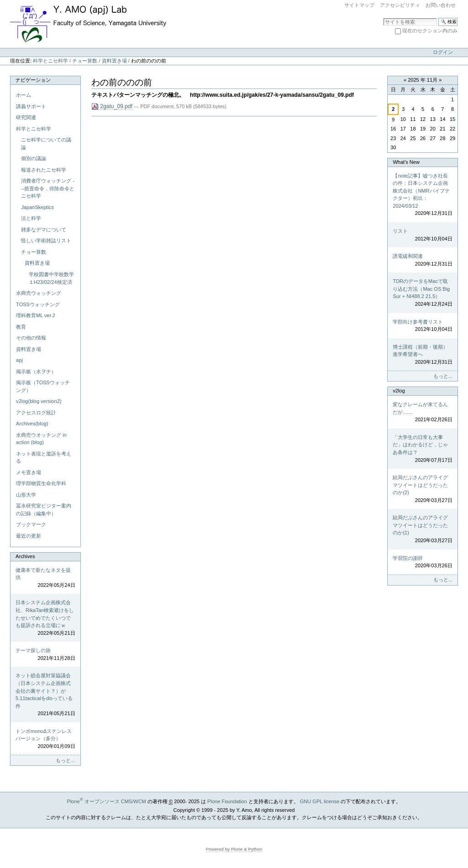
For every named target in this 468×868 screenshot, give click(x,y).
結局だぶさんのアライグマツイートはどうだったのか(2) (422, 489)
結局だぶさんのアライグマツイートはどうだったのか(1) (422, 529)
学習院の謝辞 (422, 562)
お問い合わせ (441, 5)
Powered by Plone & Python (234, 849)
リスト (422, 235)
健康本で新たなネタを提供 (45, 578)
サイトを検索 (383, 18)
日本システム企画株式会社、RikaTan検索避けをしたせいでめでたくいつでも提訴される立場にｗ (45, 618)
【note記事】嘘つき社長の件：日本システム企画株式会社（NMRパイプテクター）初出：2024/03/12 (422, 195)
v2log (399, 391)
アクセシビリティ (400, 5)
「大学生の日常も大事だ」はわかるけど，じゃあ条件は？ (422, 449)
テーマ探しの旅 (45, 655)
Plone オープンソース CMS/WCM (107, 801)
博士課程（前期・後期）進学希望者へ (422, 355)
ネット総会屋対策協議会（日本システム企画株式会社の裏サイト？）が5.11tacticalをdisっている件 (45, 695)
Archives (25, 556)
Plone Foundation (227, 801)
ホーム (24, 95)
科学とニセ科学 (50, 61)
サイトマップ (359, 5)
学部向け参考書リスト (422, 326)
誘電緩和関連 (422, 260)
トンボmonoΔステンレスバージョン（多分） (45, 739)
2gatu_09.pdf (113, 107)
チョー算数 (85, 61)
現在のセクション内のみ (430, 31)
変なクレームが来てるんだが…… (422, 413)
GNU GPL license (320, 801)
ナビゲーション (33, 80)
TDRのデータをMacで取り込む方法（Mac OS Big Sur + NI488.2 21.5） (422, 293)
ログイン (443, 52)
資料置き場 (114, 61)
